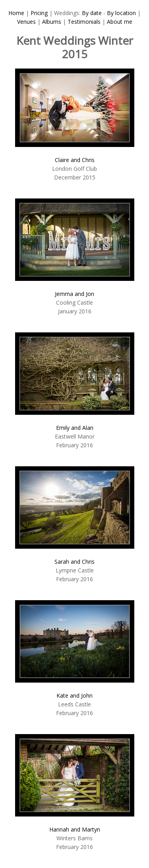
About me (120, 22)
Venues (26, 22)
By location (121, 13)
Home (16, 13)
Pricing (39, 13)
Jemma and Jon (74, 294)
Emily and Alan (75, 428)
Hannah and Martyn (75, 829)
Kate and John (74, 695)
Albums (52, 22)
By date (92, 13)
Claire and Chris (75, 160)
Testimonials (84, 22)
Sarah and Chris (74, 562)
